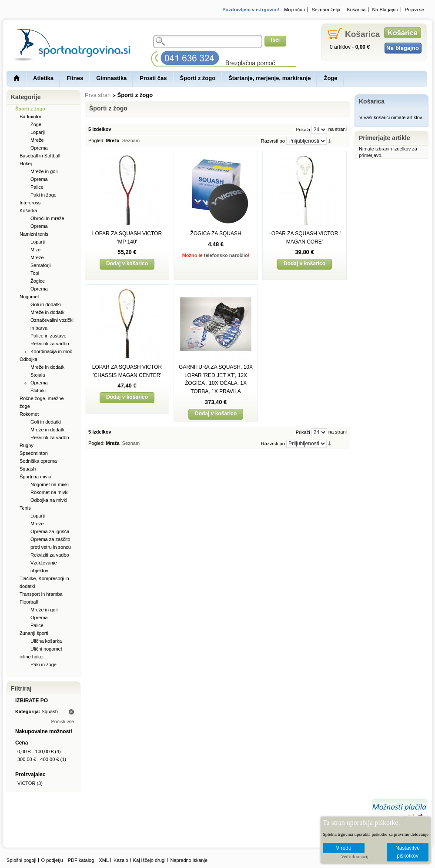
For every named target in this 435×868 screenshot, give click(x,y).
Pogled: (96, 140)
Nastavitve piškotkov (408, 852)
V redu (343, 848)
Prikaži (303, 130)
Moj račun (294, 10)
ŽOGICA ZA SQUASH (216, 234)
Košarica (356, 10)
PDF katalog (81, 860)
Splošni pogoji (22, 860)
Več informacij (355, 856)
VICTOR (26, 783)
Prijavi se (414, 10)
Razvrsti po (273, 141)
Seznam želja (326, 10)
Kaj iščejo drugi (149, 860)
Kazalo (121, 860)
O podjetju (52, 860)
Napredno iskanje (189, 860)
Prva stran (98, 95)
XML (104, 860)
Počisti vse (62, 721)
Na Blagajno (385, 10)
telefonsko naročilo (226, 255)
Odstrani (71, 712)
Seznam (131, 140)
